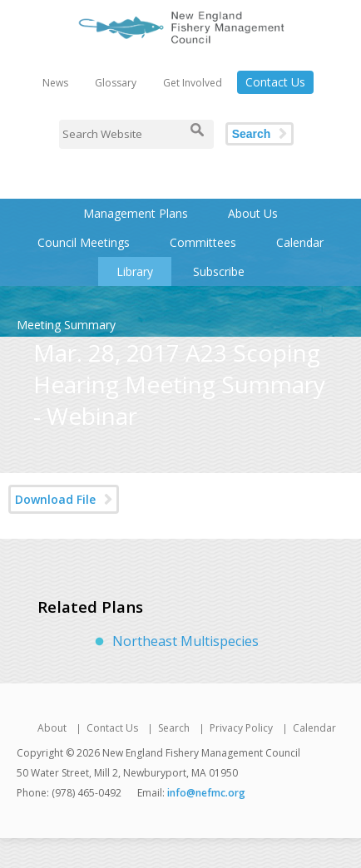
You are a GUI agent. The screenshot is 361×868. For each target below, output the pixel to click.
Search (252, 134)
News (55, 83)
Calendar (300, 242)
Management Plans (136, 213)
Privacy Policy (241, 728)
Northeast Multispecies (185, 641)
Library (135, 271)
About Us (253, 213)
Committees (203, 242)
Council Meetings (84, 242)
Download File (55, 499)
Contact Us (275, 82)
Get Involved (193, 83)
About (52, 728)
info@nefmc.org (206, 793)
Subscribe (219, 271)
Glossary (116, 83)
